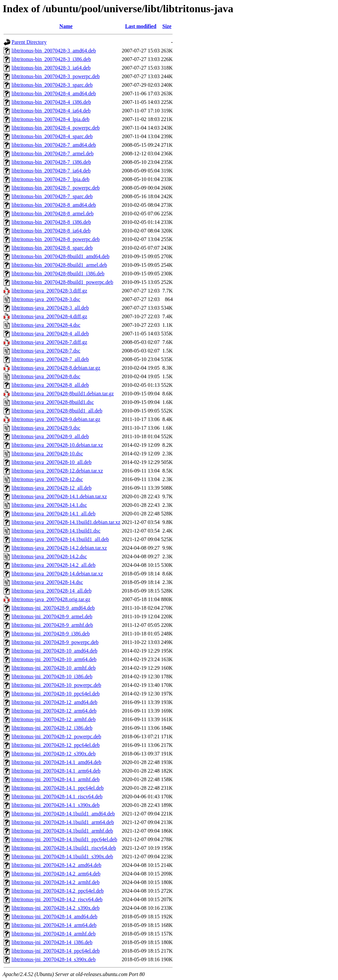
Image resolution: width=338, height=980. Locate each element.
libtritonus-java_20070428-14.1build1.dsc (56, 531)
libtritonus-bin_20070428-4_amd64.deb (54, 93)
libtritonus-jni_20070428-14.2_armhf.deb (56, 882)
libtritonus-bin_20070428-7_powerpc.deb (56, 188)
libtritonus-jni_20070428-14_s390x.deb (54, 959)
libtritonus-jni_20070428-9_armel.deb (52, 616)
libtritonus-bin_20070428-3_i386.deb (51, 59)
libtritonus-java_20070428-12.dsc (47, 479)
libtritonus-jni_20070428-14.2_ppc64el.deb (58, 891)
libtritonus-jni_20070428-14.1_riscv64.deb (57, 796)
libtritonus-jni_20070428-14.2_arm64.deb (56, 874)
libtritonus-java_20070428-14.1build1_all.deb (60, 539)
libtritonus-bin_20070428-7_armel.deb (52, 153)
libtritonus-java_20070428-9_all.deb (50, 436)
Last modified (141, 26)
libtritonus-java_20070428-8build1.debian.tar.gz (63, 394)
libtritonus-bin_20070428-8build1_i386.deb (58, 274)
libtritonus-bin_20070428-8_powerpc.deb (56, 239)
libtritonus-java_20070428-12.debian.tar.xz (57, 471)
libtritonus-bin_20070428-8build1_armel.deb (59, 265)
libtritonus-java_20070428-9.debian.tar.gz (56, 419)
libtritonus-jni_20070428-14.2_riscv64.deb (57, 899)
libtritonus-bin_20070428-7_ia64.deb (51, 171)
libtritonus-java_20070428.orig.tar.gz (51, 599)
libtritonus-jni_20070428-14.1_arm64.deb (56, 771)
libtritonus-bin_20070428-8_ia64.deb (51, 231)
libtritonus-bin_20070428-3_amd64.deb (54, 51)
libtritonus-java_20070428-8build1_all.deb (57, 411)
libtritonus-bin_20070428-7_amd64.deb (54, 145)
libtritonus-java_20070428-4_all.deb (50, 334)
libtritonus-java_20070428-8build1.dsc (53, 402)
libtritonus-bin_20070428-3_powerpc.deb (56, 76)
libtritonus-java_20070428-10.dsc (47, 454)
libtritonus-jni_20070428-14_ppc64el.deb (56, 951)
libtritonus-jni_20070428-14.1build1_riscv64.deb (64, 848)
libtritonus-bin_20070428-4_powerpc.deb (56, 128)
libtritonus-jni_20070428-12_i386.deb (52, 728)
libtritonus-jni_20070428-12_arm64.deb (54, 711)
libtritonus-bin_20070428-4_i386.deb (51, 102)
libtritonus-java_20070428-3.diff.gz (49, 291)
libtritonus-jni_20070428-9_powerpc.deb (55, 642)
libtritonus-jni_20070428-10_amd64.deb (54, 651)
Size (167, 26)
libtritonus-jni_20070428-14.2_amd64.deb (56, 865)
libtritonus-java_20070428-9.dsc (46, 428)
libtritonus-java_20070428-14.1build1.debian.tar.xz (66, 522)
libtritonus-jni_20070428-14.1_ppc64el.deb (58, 788)
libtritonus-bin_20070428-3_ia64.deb (51, 68)
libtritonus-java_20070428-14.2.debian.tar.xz (59, 548)
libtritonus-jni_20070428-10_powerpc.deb (56, 685)
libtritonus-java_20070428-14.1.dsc (49, 505)
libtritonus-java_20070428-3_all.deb (50, 308)
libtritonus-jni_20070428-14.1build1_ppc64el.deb (64, 839)
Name (66, 26)
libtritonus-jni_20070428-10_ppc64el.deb (56, 694)
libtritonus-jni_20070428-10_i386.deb (52, 676)
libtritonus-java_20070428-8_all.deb (50, 385)
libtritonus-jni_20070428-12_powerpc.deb (56, 736)
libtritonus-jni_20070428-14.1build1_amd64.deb (63, 814)
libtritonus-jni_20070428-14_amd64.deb (54, 917)
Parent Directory (29, 42)
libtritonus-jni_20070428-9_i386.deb (51, 634)
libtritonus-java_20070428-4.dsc (46, 325)
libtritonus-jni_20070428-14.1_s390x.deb (56, 805)
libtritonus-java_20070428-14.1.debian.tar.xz (59, 496)
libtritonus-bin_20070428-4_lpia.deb (51, 119)
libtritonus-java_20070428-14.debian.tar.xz (57, 574)
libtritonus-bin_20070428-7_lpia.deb (51, 179)
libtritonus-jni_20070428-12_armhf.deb (54, 719)
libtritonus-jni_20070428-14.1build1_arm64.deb (63, 822)
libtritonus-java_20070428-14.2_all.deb (53, 565)
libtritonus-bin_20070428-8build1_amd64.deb (60, 256)
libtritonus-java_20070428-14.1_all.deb (53, 514)
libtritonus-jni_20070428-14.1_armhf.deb (56, 779)
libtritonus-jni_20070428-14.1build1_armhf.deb (62, 831)
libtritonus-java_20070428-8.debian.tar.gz (56, 368)
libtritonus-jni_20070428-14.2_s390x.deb (56, 908)
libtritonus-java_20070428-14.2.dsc (49, 556)
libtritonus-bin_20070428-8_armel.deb (52, 214)
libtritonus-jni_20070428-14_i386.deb (52, 942)
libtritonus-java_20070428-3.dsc (46, 299)
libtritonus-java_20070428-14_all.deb (51, 591)
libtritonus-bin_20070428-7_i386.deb (51, 162)
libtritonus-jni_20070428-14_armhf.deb (54, 934)
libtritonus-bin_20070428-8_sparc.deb (52, 248)
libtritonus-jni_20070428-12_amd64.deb (54, 702)
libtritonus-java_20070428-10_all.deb (51, 462)
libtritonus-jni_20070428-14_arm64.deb (54, 925)
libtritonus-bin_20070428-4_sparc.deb (52, 136)
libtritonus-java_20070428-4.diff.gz (49, 316)
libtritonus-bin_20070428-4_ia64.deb (51, 111)
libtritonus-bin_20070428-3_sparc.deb (52, 85)
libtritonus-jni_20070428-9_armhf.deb (52, 625)
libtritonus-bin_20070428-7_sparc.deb (52, 196)
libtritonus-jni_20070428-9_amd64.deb (53, 608)
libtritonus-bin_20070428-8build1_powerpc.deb (62, 282)
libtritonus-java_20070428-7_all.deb (50, 359)
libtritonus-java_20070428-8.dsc (46, 376)
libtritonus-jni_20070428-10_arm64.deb (54, 659)
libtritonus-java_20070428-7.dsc (46, 351)
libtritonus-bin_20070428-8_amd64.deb (54, 205)
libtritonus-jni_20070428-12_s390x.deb (54, 754)
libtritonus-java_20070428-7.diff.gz (49, 342)
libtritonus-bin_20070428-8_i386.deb (51, 222)
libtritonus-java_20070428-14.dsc (47, 582)
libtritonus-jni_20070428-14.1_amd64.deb (56, 762)
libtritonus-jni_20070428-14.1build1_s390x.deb (62, 857)
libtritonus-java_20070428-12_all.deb (51, 488)
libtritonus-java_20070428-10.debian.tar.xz (57, 445)
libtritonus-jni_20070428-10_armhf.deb (54, 668)
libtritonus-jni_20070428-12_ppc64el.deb (56, 745)
